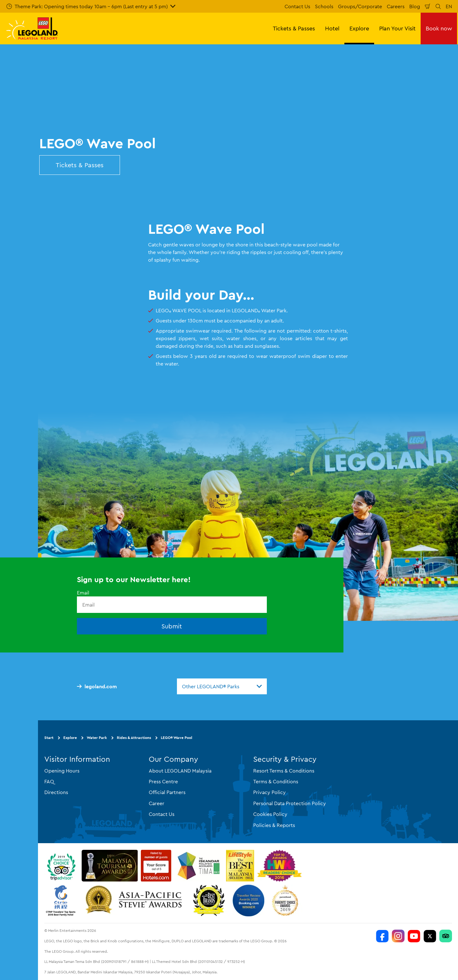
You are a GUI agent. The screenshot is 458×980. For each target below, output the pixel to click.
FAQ (49, 781)
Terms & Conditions (276, 781)
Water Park (97, 738)
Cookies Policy (270, 814)
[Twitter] (430, 936)
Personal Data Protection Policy (290, 803)
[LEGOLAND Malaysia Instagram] (398, 936)
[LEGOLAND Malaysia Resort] (382, 936)
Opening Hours (62, 771)
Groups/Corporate (360, 6)
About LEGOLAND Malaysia (180, 771)
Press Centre (163, 781)
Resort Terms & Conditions (284, 771)
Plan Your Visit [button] (397, 28)
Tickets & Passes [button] (294, 28)
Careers (396, 6)
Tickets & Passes (80, 165)
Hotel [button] (332, 28)
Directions (56, 792)
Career (157, 803)
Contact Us (297, 6)
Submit (172, 626)
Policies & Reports (274, 825)
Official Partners (167, 792)
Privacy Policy (270, 792)
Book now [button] (439, 28)
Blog (415, 6)
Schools (324, 6)
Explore (70, 738)
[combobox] (222, 686)
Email (83, 593)
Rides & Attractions (134, 738)
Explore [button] (359, 28)
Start (49, 738)
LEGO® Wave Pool (176, 738)
